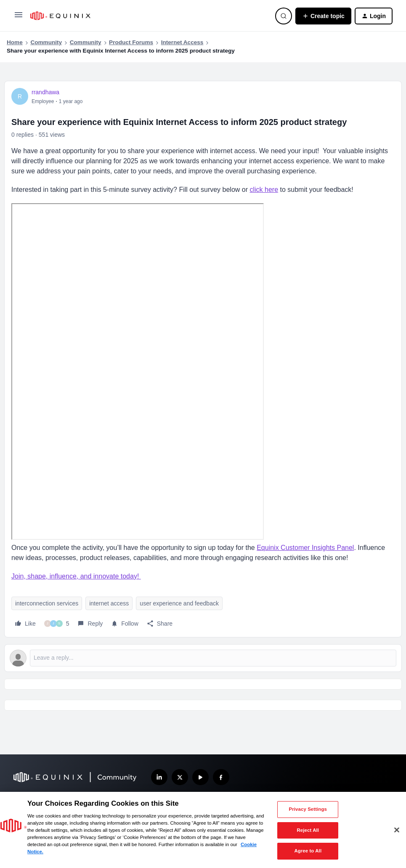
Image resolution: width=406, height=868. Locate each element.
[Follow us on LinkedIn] (159, 777)
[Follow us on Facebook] (221, 777)
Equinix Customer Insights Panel (305, 548)
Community (46, 42)
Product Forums (131, 42)
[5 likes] (57, 624)
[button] (19, 18)
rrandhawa (45, 92)
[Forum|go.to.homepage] (148, 16)
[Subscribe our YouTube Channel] (200, 777)
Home (15, 42)
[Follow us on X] (180, 777)
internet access (109, 603)
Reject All (308, 830)
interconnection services (47, 603)
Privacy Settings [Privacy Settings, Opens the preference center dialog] (308, 809)
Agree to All (308, 851)
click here (264, 190)
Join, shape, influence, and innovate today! (76, 576)
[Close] (397, 830)
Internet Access (182, 42)
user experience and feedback (179, 603)
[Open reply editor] (203, 658)
